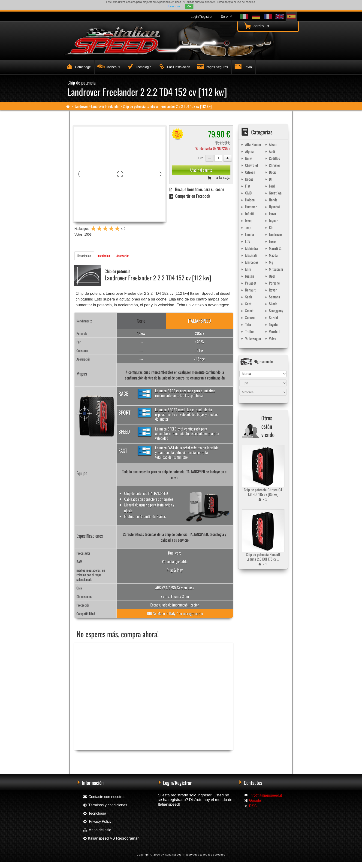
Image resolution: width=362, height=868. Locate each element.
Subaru (247, 318)
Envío (243, 66)
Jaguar (271, 221)
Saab (246, 297)
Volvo (270, 338)
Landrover (81, 106)
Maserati (248, 255)
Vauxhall (272, 331)
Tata (245, 325)
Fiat (245, 186)
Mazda (271, 255)
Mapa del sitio (97, 830)
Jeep (245, 228)
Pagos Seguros (212, 66)
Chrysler (272, 165)
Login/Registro (201, 17)
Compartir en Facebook (190, 196)
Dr (268, 179)
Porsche (272, 283)
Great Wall (273, 193)
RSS (253, 806)
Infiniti (247, 214)
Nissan (247, 276)
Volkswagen (250, 338)
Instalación (104, 256)
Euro (226, 16)
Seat (246, 304)
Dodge (247, 179)
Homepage (78, 66)
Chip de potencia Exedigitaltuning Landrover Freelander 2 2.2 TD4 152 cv (183, 757)
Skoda (270, 304)
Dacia (270, 172)
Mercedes (249, 262)
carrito (256, 26)
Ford (269, 186)
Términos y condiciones (105, 805)
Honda (270, 200)
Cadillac (272, 158)
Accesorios (123, 256)
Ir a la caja (219, 178)
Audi (269, 151)
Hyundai (272, 207)
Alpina (247, 151)
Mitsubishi (273, 269)
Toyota (271, 325)
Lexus (270, 241)
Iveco (246, 221)
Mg (268, 262)
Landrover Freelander (105, 106)
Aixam (270, 144)
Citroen (247, 172)
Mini (245, 269)
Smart (247, 311)
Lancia (247, 234)
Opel (269, 276)
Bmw (246, 158)
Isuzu (270, 214)
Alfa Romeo (250, 144)
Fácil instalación (174, 66)
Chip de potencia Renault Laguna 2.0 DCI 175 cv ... (263, 557)
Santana (272, 297)
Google (255, 800)
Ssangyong (273, 311)
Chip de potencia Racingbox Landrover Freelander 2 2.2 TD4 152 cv (109, 757)
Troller (247, 331)
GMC (246, 193)
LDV (245, 241)
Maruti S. (272, 248)
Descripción (84, 256)
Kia (268, 228)
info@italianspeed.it (266, 795)
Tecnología (139, 66)
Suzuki (271, 318)
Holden (247, 200)
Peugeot (248, 283)
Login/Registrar (177, 783)
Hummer (248, 207)
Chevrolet (249, 165)
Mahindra (249, 248)
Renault (248, 290)
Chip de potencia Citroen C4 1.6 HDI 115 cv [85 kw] (263, 492)
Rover (270, 290)
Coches (108, 66)
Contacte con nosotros (104, 797)
